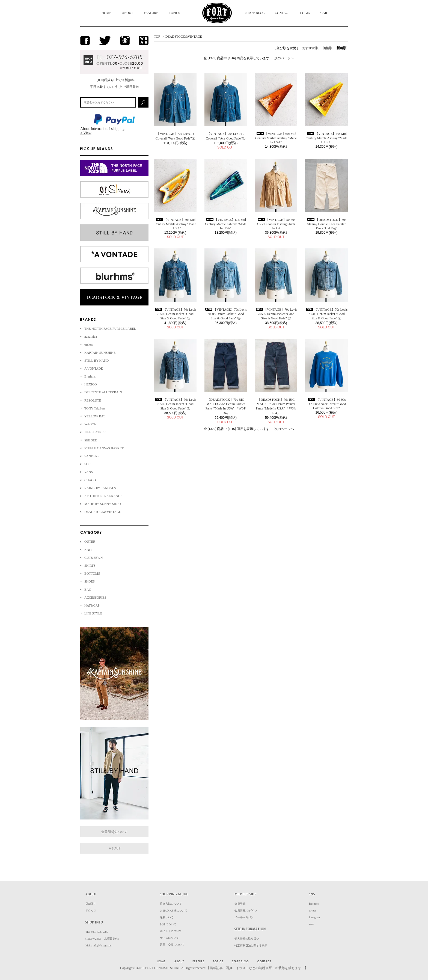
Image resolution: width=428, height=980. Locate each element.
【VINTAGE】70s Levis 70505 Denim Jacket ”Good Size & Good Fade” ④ (226, 314)
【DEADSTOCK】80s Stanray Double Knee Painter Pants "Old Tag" (326, 224)
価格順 (328, 48)
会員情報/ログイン (246, 911)
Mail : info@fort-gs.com (99, 945)
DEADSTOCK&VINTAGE (184, 37)
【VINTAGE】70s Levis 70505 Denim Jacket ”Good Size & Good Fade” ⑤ (175, 314)
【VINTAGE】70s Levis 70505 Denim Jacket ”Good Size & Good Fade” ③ (276, 314)
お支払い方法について (174, 911)
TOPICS (175, 13)
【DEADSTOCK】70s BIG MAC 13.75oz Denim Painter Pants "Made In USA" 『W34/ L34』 (226, 406)
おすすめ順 (310, 48)
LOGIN (305, 13)
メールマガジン (244, 917)
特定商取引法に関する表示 (251, 945)
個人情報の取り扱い (247, 939)
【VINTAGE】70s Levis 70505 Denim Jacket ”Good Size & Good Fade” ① (175, 404)
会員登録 (240, 904)
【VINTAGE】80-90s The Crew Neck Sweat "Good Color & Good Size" (326, 404)
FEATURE (151, 13)
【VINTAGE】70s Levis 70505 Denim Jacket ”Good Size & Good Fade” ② (326, 314)
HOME (106, 13)
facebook (314, 904)
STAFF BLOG (255, 13)
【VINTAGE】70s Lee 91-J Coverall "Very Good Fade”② (175, 136)
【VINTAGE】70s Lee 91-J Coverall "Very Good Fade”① (226, 136)
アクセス (91, 911)
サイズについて (170, 938)
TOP (157, 37)
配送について (168, 924)
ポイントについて (171, 931)
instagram (314, 917)
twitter (313, 911)
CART (325, 13)
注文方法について (171, 904)
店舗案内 (91, 904)
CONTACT (283, 13)
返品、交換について (172, 945)
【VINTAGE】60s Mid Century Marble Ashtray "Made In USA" (276, 138)
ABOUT (128, 13)
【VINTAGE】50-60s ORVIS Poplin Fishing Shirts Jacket (276, 224)
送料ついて (167, 917)
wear (312, 924)
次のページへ (284, 58)
